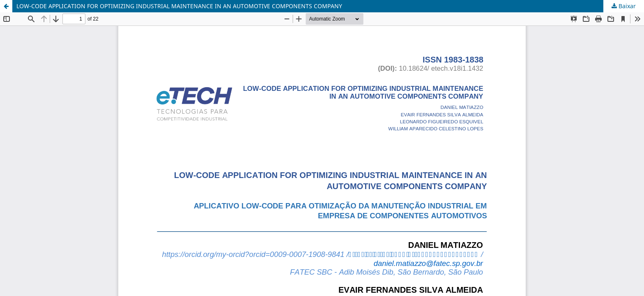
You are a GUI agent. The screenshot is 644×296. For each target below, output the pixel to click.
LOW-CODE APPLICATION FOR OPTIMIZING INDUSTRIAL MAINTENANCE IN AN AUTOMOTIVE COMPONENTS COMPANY (179, 6)
